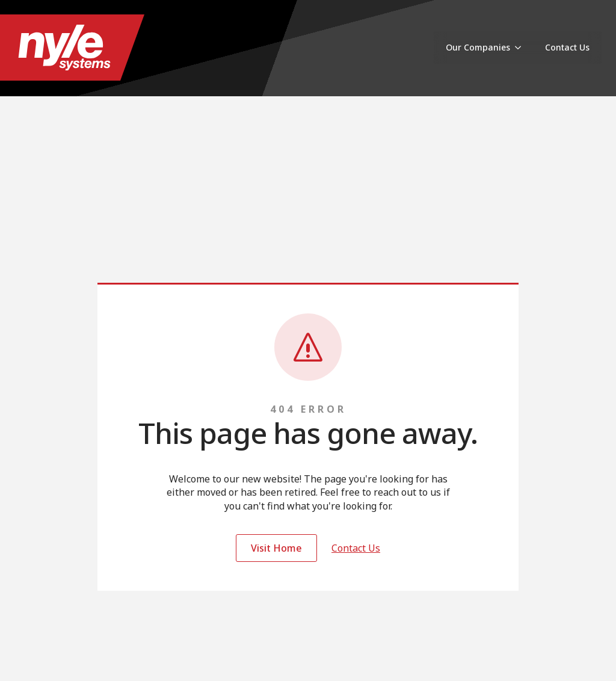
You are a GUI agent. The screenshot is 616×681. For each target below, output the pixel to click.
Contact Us (567, 47)
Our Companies (478, 47)
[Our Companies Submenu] (522, 48)
